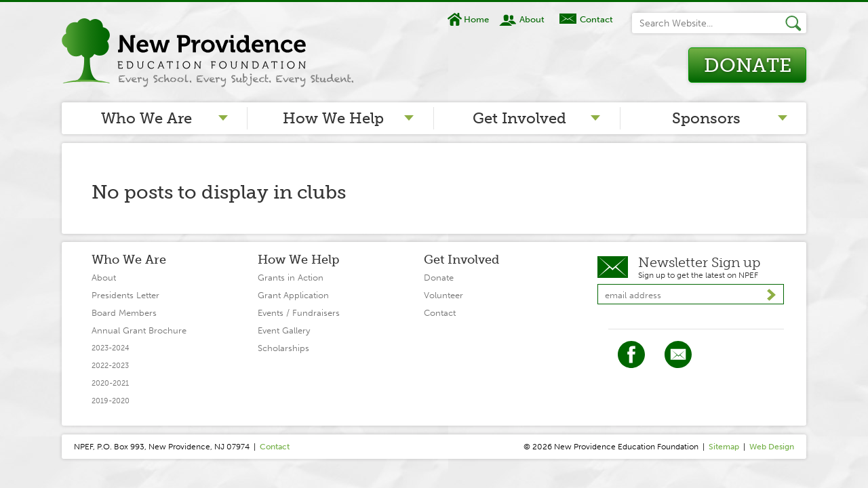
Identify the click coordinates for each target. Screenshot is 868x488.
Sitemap (724, 447)
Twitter (678, 354)
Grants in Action (291, 278)
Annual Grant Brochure (139, 330)
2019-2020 (111, 401)
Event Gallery (284, 330)
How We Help (333, 118)
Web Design (772, 447)
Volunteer (443, 295)
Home (476, 19)
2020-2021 (110, 383)
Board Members (124, 313)
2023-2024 (111, 348)
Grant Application (293, 295)
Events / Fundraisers (299, 313)
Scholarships (283, 348)
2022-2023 (110, 366)
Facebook (631, 354)
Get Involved (519, 118)
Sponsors (706, 118)
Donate (748, 65)
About (532, 19)
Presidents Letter (125, 295)
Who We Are (146, 118)
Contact (596, 19)
